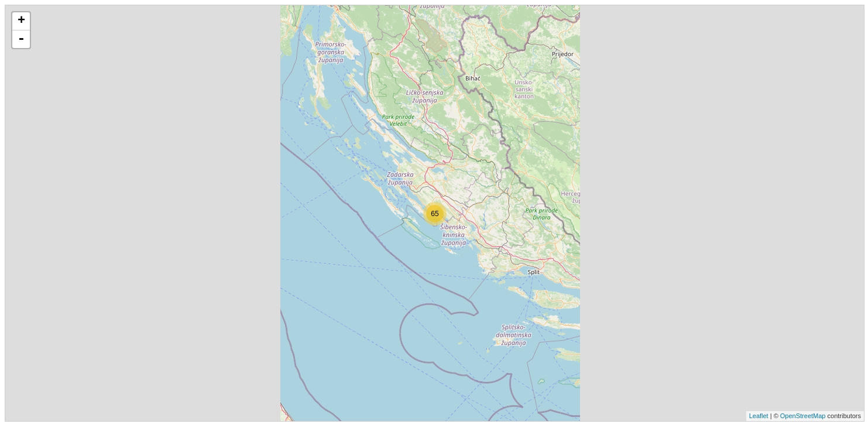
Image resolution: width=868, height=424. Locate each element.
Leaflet (759, 416)
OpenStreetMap (803, 416)
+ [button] (21, 21)
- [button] (21, 39)
